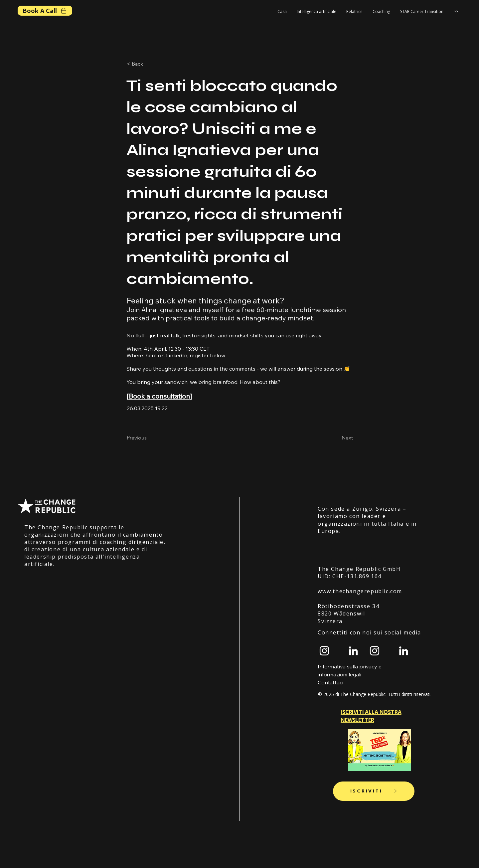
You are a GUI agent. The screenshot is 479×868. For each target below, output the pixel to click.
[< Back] (149, 64)
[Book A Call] (45, 11)
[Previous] (149, 438)
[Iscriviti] (374, 791)
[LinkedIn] (353, 651)
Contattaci (330, 682)
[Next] (336, 438)
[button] (381, 12)
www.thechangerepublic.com (360, 591)
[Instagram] (324, 651)
